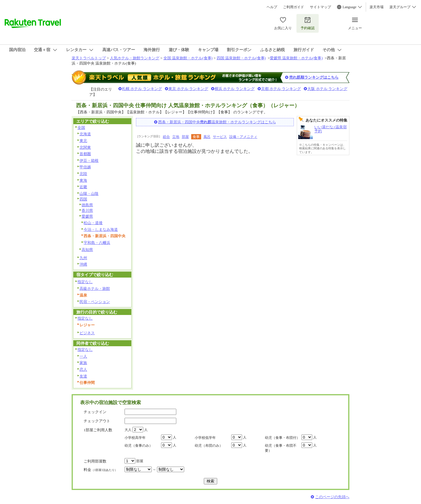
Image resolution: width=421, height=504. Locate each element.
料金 (101, 470)
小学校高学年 (135, 438)
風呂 (207, 137)
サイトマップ (320, 7)
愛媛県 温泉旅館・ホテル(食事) (296, 58)
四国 (83, 199)
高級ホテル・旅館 (95, 289)
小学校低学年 (205, 438)
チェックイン (95, 412)
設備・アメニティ (243, 137)
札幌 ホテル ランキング (142, 89)
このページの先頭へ (332, 497)
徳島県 (87, 205)
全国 (81, 128)
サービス (220, 137)
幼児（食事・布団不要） (281, 448)
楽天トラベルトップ (89, 58)
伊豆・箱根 (89, 161)
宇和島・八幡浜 (97, 243)
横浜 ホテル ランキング (235, 89)
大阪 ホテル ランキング (327, 89)
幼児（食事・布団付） (282, 438)
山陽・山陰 (89, 194)
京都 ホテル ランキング (281, 89)
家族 (83, 363)
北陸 (83, 174)
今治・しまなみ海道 (101, 230)
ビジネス (87, 333)
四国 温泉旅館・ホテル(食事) (241, 58)
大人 (128, 430)
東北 (83, 141)
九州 (83, 258)
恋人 (83, 369)
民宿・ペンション (95, 302)
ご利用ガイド (294, 7)
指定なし (85, 282)
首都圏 (85, 154)
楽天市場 (377, 7)
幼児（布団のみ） (209, 446)
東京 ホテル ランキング (188, 89)
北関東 (85, 147)
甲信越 (85, 167)
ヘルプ (272, 7)
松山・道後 (93, 223)
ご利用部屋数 (95, 461)
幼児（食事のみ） (139, 446)
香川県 (87, 211)
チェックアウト (97, 421)
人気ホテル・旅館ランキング (135, 58)
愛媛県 (87, 216)
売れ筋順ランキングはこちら (314, 77)
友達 (83, 376)
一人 (83, 356)
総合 (166, 137)
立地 (176, 137)
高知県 (87, 250)
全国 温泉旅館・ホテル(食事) (188, 58)
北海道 (85, 134)
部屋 (185, 137)
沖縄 (83, 264)
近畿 (83, 187)
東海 (83, 180)
